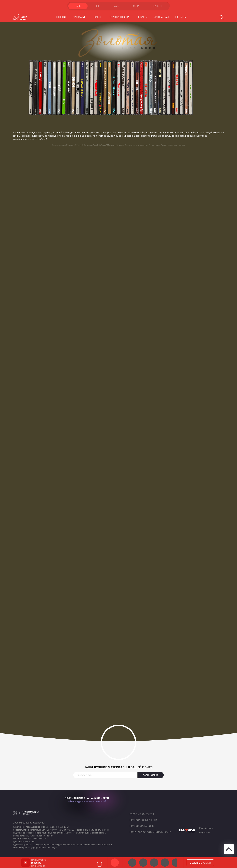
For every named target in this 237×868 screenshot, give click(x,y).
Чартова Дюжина (119, 17)
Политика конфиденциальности (150, 832)
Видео (98, 17)
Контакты (181, 17)
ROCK (98, 6)
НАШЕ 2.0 (132, 863)
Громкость (99, 864)
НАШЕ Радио (115, 863)
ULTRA (136, 6)
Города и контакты (142, 814)
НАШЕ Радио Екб (154, 863)
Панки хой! (176, 863)
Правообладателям (142, 826)
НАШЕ (78, 6)
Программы (79, 17)
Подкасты (142, 17)
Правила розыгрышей (143, 820)
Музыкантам (161, 17)
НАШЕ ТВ (158, 6)
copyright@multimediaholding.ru (43, 848)
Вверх (229, 849)
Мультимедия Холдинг (26, 813)
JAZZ (117, 6)
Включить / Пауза (26, 863)
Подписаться (151, 775)
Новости (61, 17)
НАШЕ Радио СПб (143, 863)
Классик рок (165, 863)
